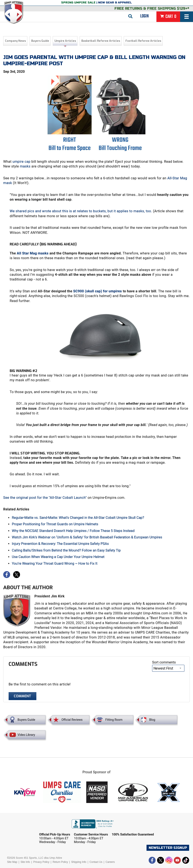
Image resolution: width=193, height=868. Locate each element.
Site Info (25, 862)
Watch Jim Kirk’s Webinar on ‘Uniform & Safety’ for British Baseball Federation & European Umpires (87, 537)
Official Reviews (72, 720)
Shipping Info (79, 862)
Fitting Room (114, 720)
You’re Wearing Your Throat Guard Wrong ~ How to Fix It (55, 563)
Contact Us (96, 862)
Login (144, 16)
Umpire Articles (65, 41)
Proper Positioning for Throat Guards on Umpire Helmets (55, 524)
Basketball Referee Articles (101, 41)
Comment (22, 696)
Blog (152, 720)
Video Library (26, 735)
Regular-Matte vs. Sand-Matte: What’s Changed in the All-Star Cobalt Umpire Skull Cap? (78, 518)
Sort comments (164, 662)
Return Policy (60, 862)
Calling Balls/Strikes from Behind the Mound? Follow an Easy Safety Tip (66, 550)
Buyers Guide (40, 41)
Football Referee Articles (143, 41)
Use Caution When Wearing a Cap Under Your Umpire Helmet (58, 557)
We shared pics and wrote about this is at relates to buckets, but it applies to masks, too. (81, 211)
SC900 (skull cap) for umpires (97, 291)
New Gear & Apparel (115, 3)
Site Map (12, 862)
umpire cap (22, 162)
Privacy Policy (41, 862)
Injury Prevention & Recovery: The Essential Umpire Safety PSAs (60, 544)
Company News (15, 41)
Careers (110, 862)
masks (25, 166)
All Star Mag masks (33, 253)
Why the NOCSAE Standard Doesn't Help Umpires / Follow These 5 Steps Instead (73, 531)
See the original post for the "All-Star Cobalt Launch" (45, 498)
